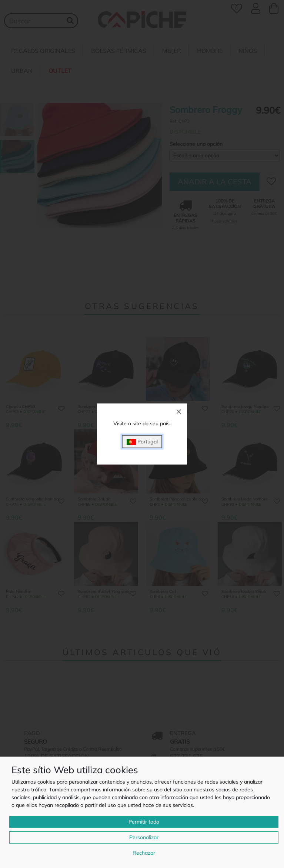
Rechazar (144, 853)
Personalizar (144, 837)
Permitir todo (144, 822)
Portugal (142, 442)
